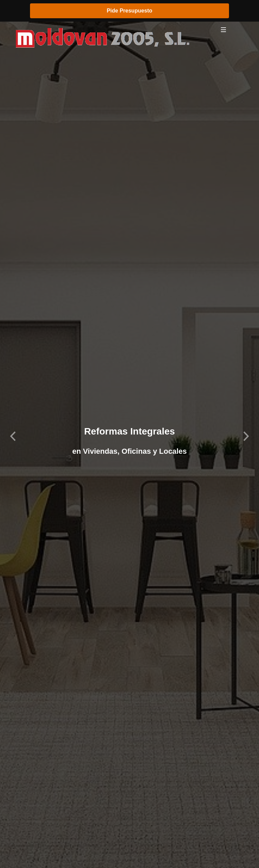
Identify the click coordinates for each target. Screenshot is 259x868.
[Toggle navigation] (224, 31)
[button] (13, 434)
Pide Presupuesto (129, 11)
